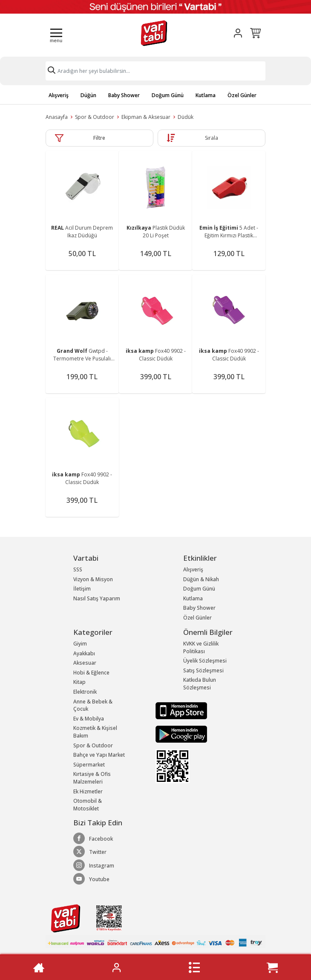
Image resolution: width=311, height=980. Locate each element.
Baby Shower (124, 95)
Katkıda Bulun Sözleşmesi (200, 684)
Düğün (88, 95)
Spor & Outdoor (95, 117)
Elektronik (85, 692)
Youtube (91, 879)
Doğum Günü (168, 95)
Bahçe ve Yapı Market (99, 755)
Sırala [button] (212, 138)
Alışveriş (59, 95)
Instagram (94, 865)
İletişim (82, 589)
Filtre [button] (99, 138)
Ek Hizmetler (88, 791)
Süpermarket (89, 765)
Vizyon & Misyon (93, 579)
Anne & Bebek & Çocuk (93, 705)
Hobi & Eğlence (91, 673)
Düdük (186, 117)
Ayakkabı (84, 653)
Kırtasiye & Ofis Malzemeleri (92, 778)
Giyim (80, 644)
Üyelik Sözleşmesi (205, 661)
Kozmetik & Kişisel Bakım (95, 732)
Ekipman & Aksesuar (146, 117)
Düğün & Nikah (201, 579)
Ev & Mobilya (89, 719)
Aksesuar (85, 663)
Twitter (90, 852)
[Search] (155, 71)
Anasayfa (57, 117)
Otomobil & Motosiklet (88, 805)
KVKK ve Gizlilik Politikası (201, 647)
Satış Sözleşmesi (203, 670)
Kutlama (206, 95)
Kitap (79, 682)
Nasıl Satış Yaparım (97, 598)
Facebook (93, 839)
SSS (78, 569)
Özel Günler (242, 95)
